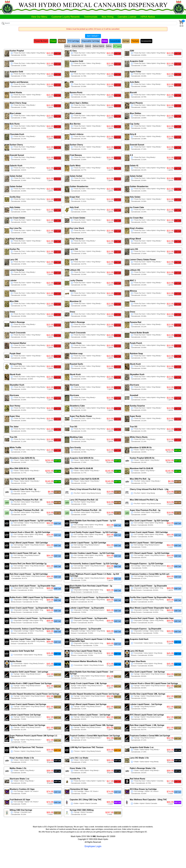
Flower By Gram (41, 41)
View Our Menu (39, 17)
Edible (105, 41)
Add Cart (57, 54)
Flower (53, 41)
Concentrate (115, 41)
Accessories (146, 41)
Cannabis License (127, 17)
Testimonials (91, 17)
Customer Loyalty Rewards (66, 17)
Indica (67, 46)
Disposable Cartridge (91, 41)
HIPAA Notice (148, 17)
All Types (117, 46)
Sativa (109, 46)
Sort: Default (92, 36)
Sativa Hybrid (98, 46)
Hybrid (88, 46)
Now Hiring (108, 17)
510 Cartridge (73, 41)
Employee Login (93, 846)
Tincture (135, 41)
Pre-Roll (62, 41)
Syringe (126, 41)
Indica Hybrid (78, 46)
